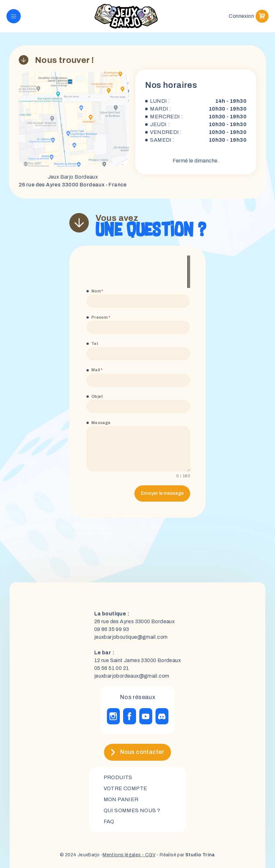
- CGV (148, 855)
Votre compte (126, 788)
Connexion (241, 16)
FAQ (109, 821)
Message (101, 423)
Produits (118, 777)
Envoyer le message (162, 493)
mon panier (121, 799)
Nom (97, 291)
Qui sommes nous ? (132, 810)
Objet (97, 397)
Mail (97, 370)
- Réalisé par (185, 855)
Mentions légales (122, 855)
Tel (95, 344)
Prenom (101, 317)
